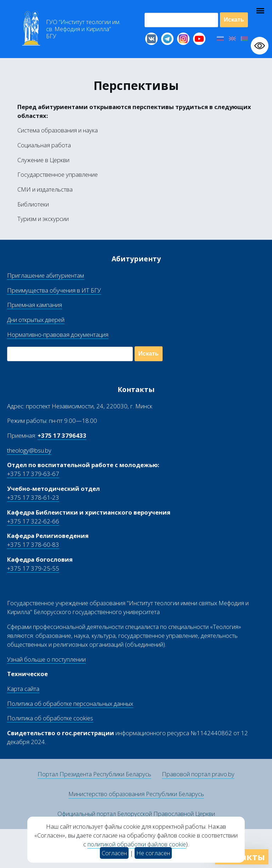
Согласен (114, 853)
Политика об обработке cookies (50, 718)
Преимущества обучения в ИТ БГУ (54, 290)
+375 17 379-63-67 (33, 474)
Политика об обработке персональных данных (70, 704)
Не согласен (153, 853)
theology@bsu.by (29, 450)
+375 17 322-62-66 (33, 521)
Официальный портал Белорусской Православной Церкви (136, 814)
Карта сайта (23, 689)
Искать (234, 20)
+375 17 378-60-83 (33, 544)
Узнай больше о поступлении (46, 659)
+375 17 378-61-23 (33, 497)
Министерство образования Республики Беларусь (136, 794)
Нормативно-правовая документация (58, 334)
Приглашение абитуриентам (46, 275)
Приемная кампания (35, 305)
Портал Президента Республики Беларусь (94, 774)
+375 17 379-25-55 (33, 568)
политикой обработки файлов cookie (137, 844)
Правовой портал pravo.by (198, 774)
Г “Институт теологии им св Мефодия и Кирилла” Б (83, 29)
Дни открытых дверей (36, 320)
